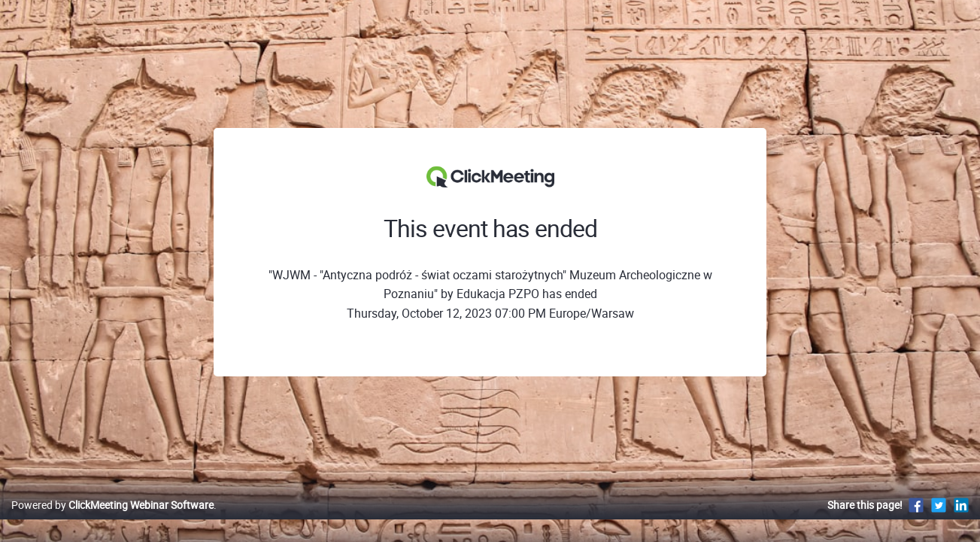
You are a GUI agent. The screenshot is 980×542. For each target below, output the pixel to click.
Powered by (112, 521)
